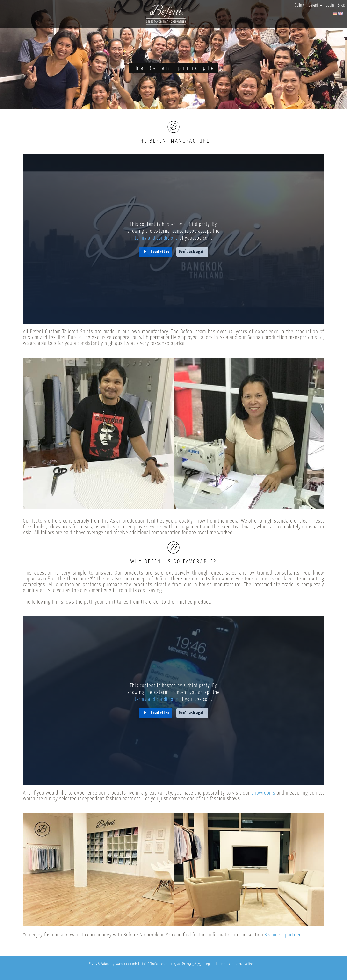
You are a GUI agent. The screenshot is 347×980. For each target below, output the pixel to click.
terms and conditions (156, 238)
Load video (160, 252)
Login (330, 5)
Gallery (300, 5)
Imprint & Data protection (235, 964)
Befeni (315, 5)
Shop (341, 5)
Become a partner (283, 935)
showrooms (263, 793)
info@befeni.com (155, 964)
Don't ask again (192, 252)
